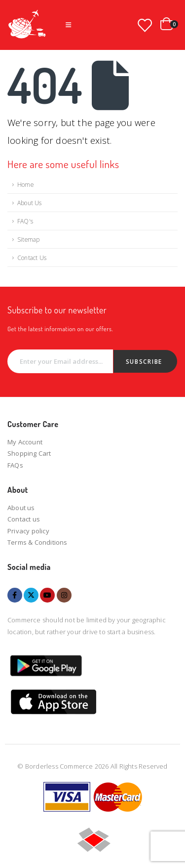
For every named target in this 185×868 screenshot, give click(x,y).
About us (21, 508)
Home (25, 184)
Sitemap (28, 239)
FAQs (15, 465)
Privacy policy (28, 531)
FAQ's (25, 221)
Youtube (47, 595)
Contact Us (32, 258)
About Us (30, 203)
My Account (25, 442)
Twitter (31, 595)
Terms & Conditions (37, 542)
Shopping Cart (29, 453)
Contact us (24, 519)
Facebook (15, 595)
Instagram (64, 595)
